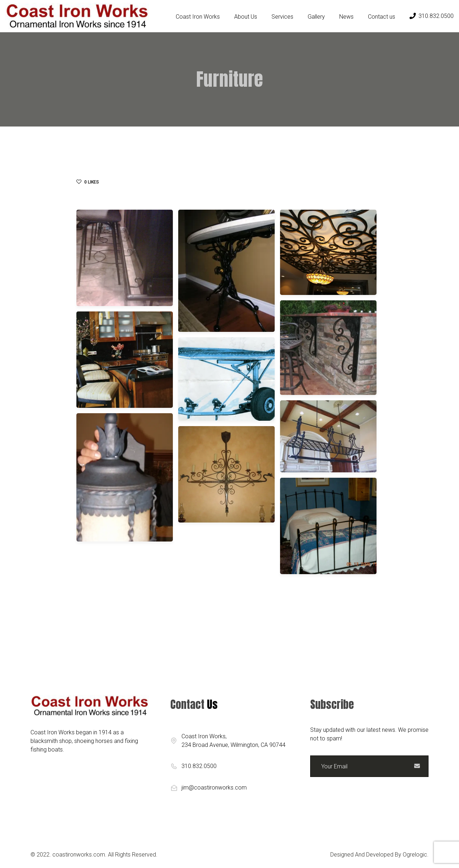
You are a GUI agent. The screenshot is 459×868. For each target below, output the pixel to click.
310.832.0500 (432, 16)
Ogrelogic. (416, 855)
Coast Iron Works (198, 17)
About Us (246, 17)
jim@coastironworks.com (214, 788)
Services (282, 17)
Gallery (316, 17)
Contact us (382, 17)
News (346, 17)
